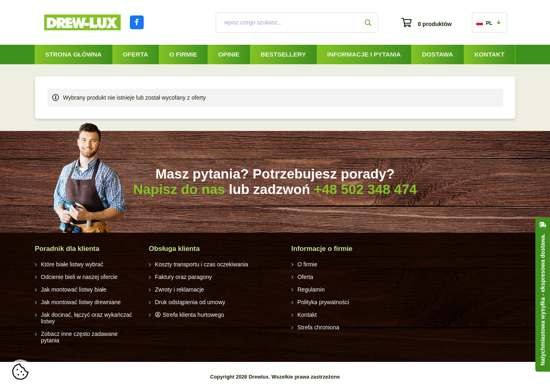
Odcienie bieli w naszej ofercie (79, 277)
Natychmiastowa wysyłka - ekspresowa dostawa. (543, 300)
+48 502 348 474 (365, 189)
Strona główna (73, 54)
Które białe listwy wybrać (72, 264)
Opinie (229, 54)
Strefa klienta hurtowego (194, 315)
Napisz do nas (179, 189)
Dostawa (437, 54)
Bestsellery (283, 54)
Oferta (136, 54)
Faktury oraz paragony (184, 277)
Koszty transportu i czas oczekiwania (202, 264)
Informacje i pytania (364, 54)
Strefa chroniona (319, 327)
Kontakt (489, 54)
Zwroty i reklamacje (180, 290)
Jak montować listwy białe (74, 290)
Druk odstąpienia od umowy (190, 302)
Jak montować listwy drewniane (81, 302)
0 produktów (435, 24)
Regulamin (311, 290)
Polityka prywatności (323, 302)
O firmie (183, 54)
